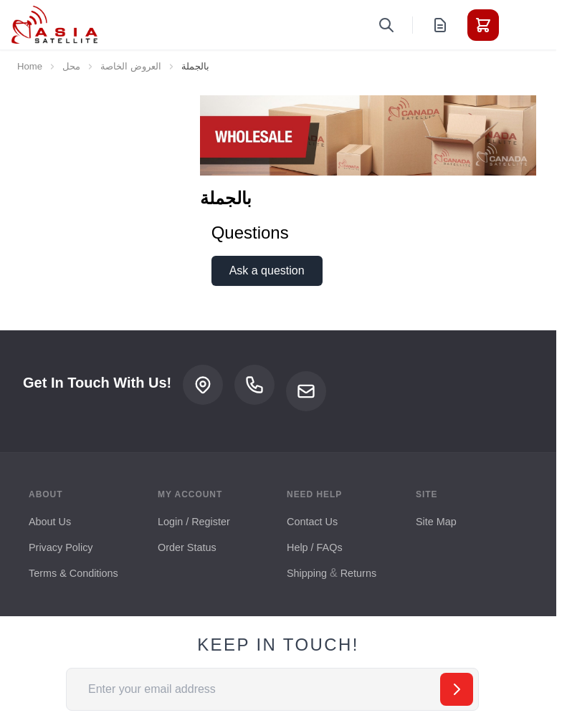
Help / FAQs (315, 547)
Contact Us (312, 522)
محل (71, 66)
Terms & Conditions (73, 573)
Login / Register (194, 522)
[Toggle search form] (386, 25)
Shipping (307, 573)
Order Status (187, 547)
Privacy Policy (61, 547)
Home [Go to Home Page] (30, 66)
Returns (358, 573)
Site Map (436, 522)
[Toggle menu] (523, 25)
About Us (50, 522)
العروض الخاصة (131, 66)
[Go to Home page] (54, 25)
